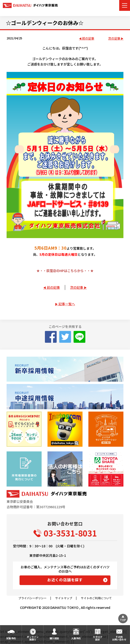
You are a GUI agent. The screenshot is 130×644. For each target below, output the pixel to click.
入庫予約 (76, 638)
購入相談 (54, 638)
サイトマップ (64, 598)
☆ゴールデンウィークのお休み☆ (45, 23)
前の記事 (88, 39)
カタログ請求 (98, 638)
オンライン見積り (33, 638)
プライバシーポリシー (32, 598)
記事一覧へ (67, 304)
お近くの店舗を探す (65, 580)
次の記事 (114, 39)
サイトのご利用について (96, 598)
